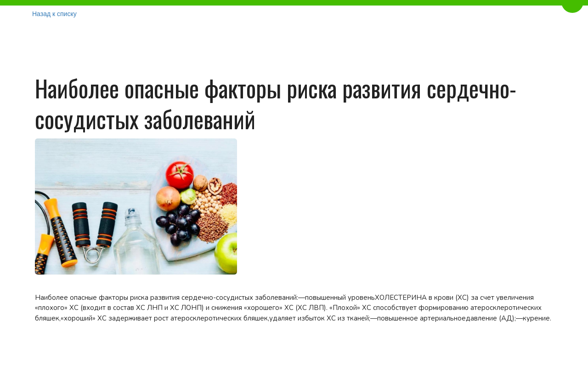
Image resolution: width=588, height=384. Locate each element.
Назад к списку (54, 14)
